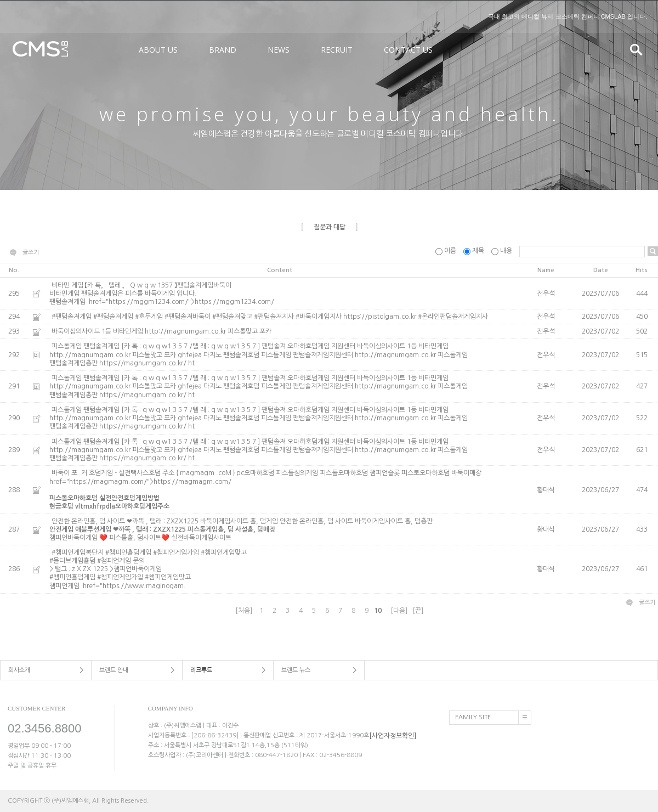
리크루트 (201, 670)
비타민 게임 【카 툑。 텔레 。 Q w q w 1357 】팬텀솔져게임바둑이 (280, 290)
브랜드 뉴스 (296, 670)
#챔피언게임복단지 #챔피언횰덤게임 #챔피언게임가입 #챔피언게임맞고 (280, 561)
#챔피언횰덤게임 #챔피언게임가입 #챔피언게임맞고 (121, 578)
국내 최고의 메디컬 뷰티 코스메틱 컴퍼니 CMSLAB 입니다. (568, 16)
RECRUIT (337, 50)
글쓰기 (31, 253)
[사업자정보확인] (393, 735)
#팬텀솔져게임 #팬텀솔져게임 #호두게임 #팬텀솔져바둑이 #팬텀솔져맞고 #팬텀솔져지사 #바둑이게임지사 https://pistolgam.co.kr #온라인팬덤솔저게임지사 (270, 317)
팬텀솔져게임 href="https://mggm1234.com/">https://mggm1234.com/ (162, 302)
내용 (503, 251)
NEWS (279, 50)
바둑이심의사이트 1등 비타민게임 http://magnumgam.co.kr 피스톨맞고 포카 (161, 331)
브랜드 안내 (114, 670)
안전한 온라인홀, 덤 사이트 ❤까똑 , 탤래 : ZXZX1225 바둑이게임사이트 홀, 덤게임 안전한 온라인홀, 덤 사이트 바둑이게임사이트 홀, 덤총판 (280, 530)
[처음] (244, 611)
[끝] (418, 611)
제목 (475, 251)
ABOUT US (158, 50)
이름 (447, 251)
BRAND (223, 50)
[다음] (399, 611)
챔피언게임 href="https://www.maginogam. (118, 586)
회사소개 (19, 670)
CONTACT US (408, 50)
